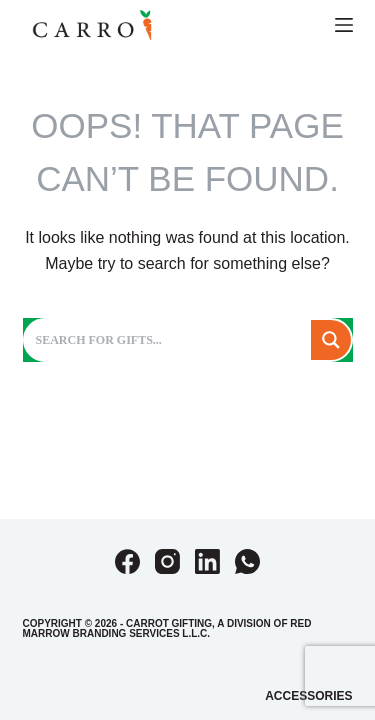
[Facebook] (127, 561)
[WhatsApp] (247, 561)
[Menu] (344, 25)
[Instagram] (167, 561)
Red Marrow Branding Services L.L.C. (167, 628)
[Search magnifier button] (331, 340)
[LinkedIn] (207, 561)
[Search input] (169, 340)
